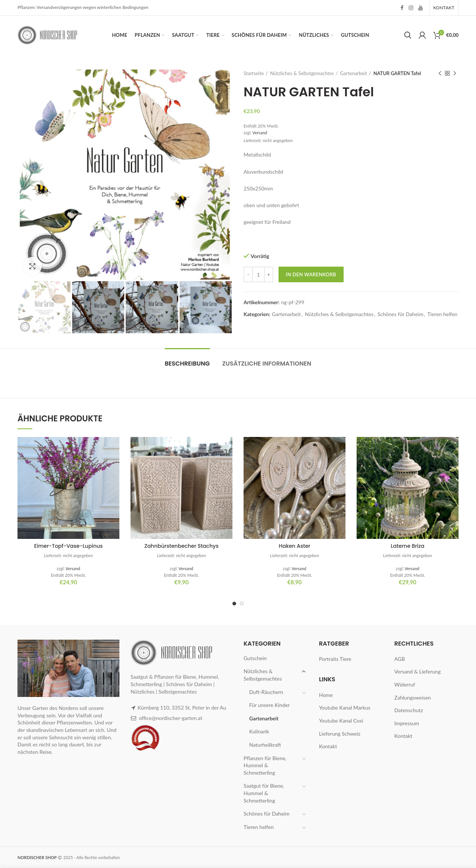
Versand (260, 133)
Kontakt (328, 746)
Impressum (407, 723)
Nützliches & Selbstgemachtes (302, 73)
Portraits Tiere (335, 659)
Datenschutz (409, 710)
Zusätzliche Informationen (267, 364)
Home (326, 695)
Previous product (440, 74)
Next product (455, 74)
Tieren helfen (442, 314)
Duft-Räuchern (266, 692)
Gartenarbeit (354, 73)
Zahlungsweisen (412, 697)
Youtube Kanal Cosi (341, 721)
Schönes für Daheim (400, 314)
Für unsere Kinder (269, 705)
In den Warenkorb (311, 274)
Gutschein (255, 658)
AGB (400, 659)
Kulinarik (259, 731)
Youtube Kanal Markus (345, 708)
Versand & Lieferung (417, 671)
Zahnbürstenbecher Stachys (181, 546)
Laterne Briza (408, 546)
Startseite (254, 73)
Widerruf (405, 684)
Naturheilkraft (265, 745)
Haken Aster (295, 546)
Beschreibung (187, 364)
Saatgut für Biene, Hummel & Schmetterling (264, 793)
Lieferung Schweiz (340, 734)
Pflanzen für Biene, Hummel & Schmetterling (265, 765)
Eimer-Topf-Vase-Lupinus (69, 546)
